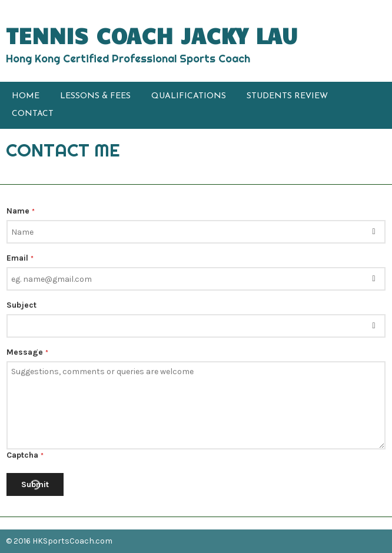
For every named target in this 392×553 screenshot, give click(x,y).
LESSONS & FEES (95, 96)
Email (20, 258)
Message (27, 352)
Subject (21, 305)
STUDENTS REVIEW (287, 96)
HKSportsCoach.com (72, 541)
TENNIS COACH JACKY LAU (152, 35)
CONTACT (33, 114)
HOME (26, 96)
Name (21, 211)
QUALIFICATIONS (189, 96)
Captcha (25, 455)
